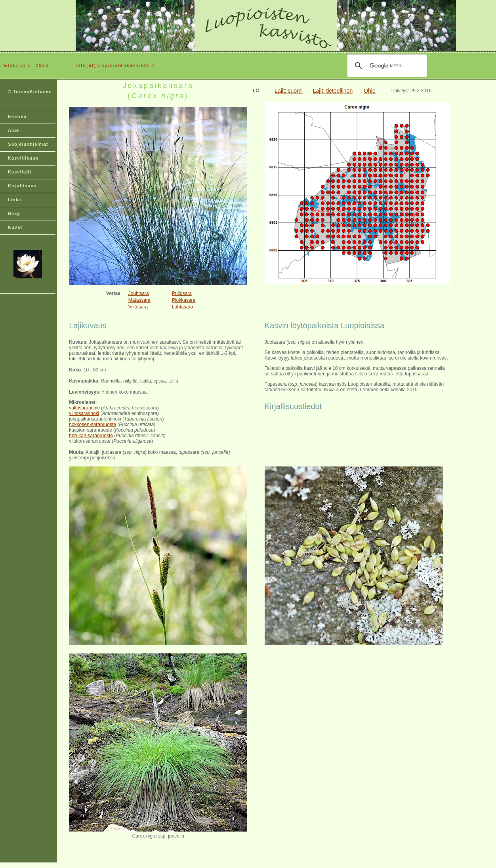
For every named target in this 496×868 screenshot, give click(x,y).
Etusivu (17, 116)
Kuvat (15, 227)
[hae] (386, 66)
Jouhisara (139, 293)
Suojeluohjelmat (28, 144)
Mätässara (139, 300)
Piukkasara (184, 300)
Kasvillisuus (23, 158)
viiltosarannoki (84, 413)
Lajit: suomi (289, 91)
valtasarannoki (84, 408)
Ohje (370, 91)
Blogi (14, 213)
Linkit (15, 200)
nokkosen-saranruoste (93, 424)
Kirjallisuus (22, 186)
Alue (13, 130)
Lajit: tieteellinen (333, 91)
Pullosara (182, 293)
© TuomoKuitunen (30, 91)
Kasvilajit (20, 172)
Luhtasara (182, 307)
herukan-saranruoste (91, 436)
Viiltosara (138, 307)
